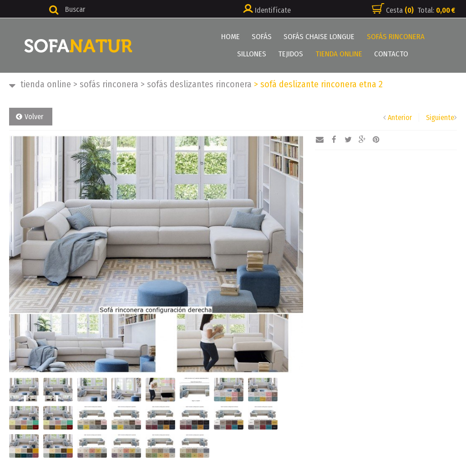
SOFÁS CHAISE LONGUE (299, 37)
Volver (34, 117)
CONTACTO (370, 54)
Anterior (400, 118)
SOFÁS (242, 37)
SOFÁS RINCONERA (375, 37)
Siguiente (440, 118)
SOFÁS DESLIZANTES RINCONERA (196, 84)
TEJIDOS (271, 54)
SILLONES (430, 37)
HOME (211, 37)
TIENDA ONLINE (318, 54)
